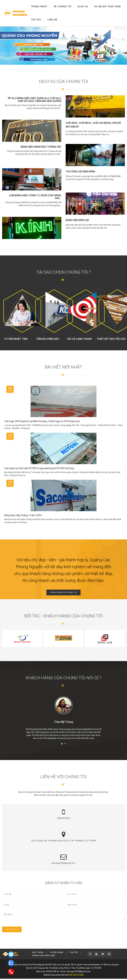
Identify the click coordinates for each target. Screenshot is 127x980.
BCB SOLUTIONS (76, 975)
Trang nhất (39, 7)
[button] (62, 744)
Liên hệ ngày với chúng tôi (63, 592)
